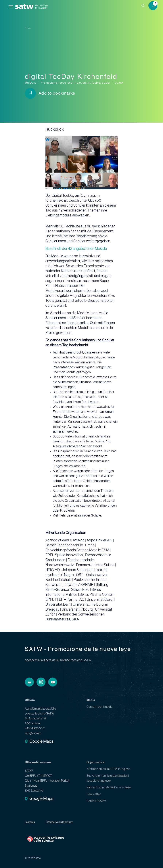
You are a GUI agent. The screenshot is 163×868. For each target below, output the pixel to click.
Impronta (30, 822)
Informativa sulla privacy (60, 822)
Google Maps (41, 742)
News (28, 28)
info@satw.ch (33, 733)
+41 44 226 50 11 (35, 728)
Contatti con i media (100, 707)
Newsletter (94, 794)
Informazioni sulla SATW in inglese (108, 769)
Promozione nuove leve (57, 83)
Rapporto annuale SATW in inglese (109, 787)
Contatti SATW (96, 801)
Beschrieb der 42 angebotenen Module (76, 249)
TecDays (31, 83)
